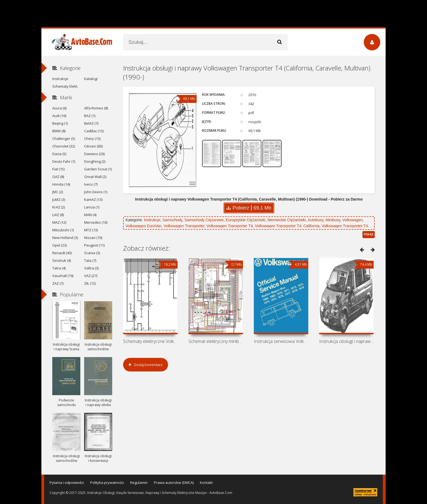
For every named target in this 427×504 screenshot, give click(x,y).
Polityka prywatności (107, 483)
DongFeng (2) (95, 161)
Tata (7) (90, 260)
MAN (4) (90, 215)
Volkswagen (353, 220)
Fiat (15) (58, 169)
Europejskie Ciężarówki (246, 220)
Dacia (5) (59, 154)
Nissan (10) (93, 238)
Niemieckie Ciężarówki (287, 220)
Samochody (172, 220)
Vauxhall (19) (63, 276)
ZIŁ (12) (90, 283)
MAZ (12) (59, 222)
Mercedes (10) (96, 222)
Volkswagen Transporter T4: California (287, 226)
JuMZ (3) (59, 199)
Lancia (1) (92, 207)
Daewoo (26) (94, 154)
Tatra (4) (59, 268)
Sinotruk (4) (62, 260)
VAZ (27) (91, 276)
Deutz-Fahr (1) (64, 161)
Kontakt (206, 483)
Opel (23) (60, 245)
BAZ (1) (90, 116)
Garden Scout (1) (98, 169)
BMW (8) (59, 131)
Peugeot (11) (94, 245)
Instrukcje (152, 220)
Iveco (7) (91, 184)
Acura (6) (59, 108)
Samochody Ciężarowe (204, 220)
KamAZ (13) (93, 199)
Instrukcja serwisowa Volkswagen (281, 341)
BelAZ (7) (91, 123)
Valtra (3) (91, 268)
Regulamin (139, 483)
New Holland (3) (65, 238)
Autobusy (315, 220)
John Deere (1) (96, 192)
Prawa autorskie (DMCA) (174, 483)
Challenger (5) (64, 139)
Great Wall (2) (95, 177)
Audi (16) (59, 116)
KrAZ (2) (59, 207)
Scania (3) (92, 253)
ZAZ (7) (58, 283)
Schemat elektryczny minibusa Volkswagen (216, 341)
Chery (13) (92, 139)
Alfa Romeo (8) (96, 108)
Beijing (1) (60, 123)
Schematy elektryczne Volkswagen (150, 341)
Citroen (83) (93, 146)
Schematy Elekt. (65, 86)
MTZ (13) (91, 230)
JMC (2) (58, 192)
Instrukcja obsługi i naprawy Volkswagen (346, 341)
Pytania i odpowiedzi (67, 483)
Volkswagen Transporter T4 (230, 226)
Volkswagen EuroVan (144, 226)
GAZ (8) (58, 177)
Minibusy (333, 220)
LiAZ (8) (58, 215)
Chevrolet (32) (64, 146)
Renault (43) (62, 253)
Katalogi (91, 79)
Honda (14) (61, 184)
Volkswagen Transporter (184, 226)
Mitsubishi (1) (63, 230)
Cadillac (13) (94, 131)
